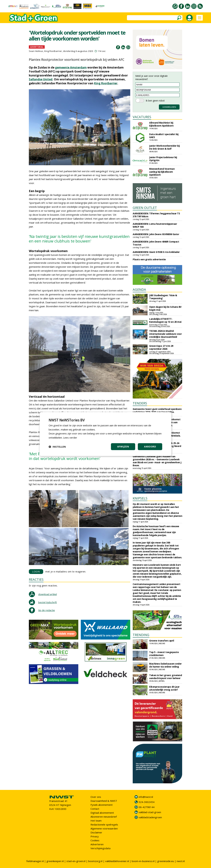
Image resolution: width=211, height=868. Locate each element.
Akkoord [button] (150, 447)
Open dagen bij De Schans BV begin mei (165, 308)
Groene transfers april (162, 641)
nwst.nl (181, 861)
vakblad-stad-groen (150, 812)
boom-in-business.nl (143, 861)
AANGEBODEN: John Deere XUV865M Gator (156, 234)
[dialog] (105, 434)
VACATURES (142, 117)
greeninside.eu (166, 861)
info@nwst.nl (146, 797)
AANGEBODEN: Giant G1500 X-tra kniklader (156, 252)
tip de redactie (47, 610)
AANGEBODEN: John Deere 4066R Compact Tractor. (156, 243)
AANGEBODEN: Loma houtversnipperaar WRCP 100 (155, 225)
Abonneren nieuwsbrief (104, 817)
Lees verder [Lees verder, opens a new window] (70, 438)
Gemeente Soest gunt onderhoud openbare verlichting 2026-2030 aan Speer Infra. (157, 410)
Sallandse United (41, 79)
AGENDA (139, 290)
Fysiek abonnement (102, 805)
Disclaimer (96, 832)
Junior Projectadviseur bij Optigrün (163, 159)
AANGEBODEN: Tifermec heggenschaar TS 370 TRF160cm (156, 215)
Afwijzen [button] (123, 447)
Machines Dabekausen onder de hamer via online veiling (165, 665)
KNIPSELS (140, 498)
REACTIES (36, 579)
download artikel (48, 594)
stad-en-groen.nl (76, 861)
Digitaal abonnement (102, 813)
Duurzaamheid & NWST (104, 801)
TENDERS (140, 403)
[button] (57, 447)
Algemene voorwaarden (104, 828)
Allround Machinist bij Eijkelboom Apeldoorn (161, 124)
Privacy (95, 836)
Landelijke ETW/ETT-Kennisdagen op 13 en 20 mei (165, 320)
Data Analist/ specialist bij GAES (164, 136)
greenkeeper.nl (55, 861)
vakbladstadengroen (150, 817)
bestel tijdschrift (48, 602)
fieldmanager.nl (35, 861)
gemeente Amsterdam (71, 67)
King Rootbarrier (106, 83)
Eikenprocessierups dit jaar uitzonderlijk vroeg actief (164, 688)
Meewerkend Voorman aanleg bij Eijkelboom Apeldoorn (162, 172)
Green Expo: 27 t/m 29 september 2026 (161, 347)
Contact (95, 809)
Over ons (96, 797)
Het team (96, 821)
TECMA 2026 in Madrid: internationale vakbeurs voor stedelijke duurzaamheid (165, 334)
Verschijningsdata (100, 848)
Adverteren (97, 844)
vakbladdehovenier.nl (117, 861)
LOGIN (36, 572)
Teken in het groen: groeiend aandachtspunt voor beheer (166, 677)
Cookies (95, 840)
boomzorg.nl (95, 861)
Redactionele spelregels (104, 825)
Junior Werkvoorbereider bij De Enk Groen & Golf (164, 147)
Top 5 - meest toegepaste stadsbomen (164, 654)
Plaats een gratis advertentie (149, 259)
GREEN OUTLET (145, 208)
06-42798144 (147, 807)
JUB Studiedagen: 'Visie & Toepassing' (163, 297)
